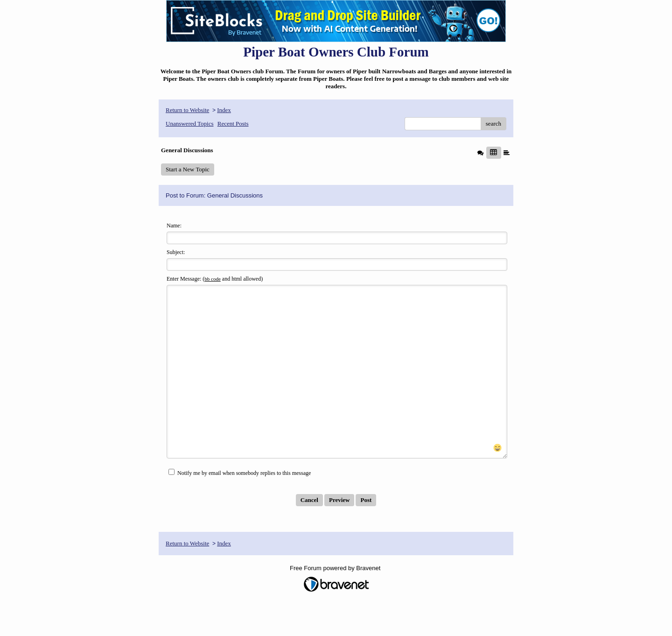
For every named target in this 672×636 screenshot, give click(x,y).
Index (224, 110)
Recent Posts (233, 124)
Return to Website (187, 110)
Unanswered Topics (189, 124)
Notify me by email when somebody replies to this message (240, 506)
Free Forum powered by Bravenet (336, 602)
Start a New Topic (188, 169)
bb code (213, 279)
